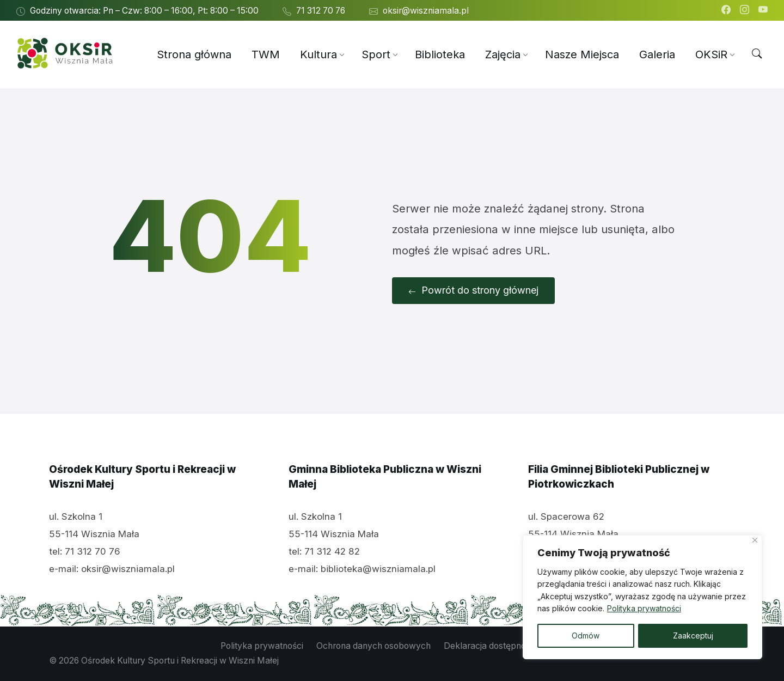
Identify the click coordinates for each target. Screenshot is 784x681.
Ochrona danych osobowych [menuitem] (373, 646)
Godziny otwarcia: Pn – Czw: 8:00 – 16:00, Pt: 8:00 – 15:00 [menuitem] (144, 11)
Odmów (586, 636)
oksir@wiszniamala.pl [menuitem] (426, 11)
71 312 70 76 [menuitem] (321, 11)
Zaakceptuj (693, 636)
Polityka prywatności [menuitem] (262, 646)
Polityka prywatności (644, 609)
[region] (642, 597)
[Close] (755, 540)
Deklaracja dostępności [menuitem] (490, 646)
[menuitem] (194, 54)
